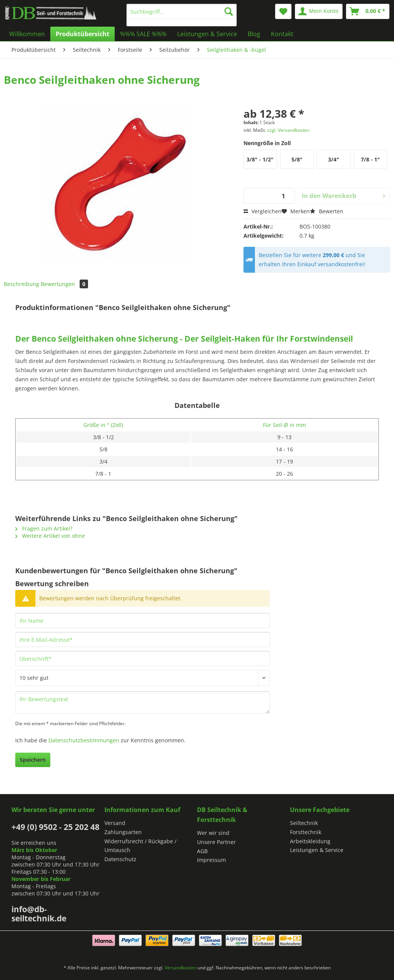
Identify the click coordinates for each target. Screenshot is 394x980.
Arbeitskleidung (310, 841)
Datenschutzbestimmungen (84, 740)
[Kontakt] (282, 34)
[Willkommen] (27, 34)
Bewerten (327, 211)
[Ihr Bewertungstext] (143, 703)
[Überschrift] (143, 659)
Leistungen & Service (317, 850)
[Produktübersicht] (82, 34)
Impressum (211, 860)
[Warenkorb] (368, 11)
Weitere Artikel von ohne (50, 536)
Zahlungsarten (123, 832)
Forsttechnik (306, 832)
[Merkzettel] (283, 11)
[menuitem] (182, 15)
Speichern (33, 760)
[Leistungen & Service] (207, 34)
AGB (202, 851)
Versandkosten (180, 968)
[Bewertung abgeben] (143, 678)
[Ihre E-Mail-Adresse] (143, 639)
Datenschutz (120, 859)
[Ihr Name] (143, 620)
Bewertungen (64, 284)
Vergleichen (263, 211)
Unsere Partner (216, 842)
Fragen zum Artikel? (44, 528)
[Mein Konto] (319, 11)
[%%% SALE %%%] (143, 34)
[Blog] (254, 34)
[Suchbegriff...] (182, 11)
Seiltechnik (304, 823)
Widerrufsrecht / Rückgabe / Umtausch (140, 846)
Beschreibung (22, 284)
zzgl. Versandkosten (288, 130)
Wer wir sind (213, 833)
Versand (115, 823)
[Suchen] (229, 11)
